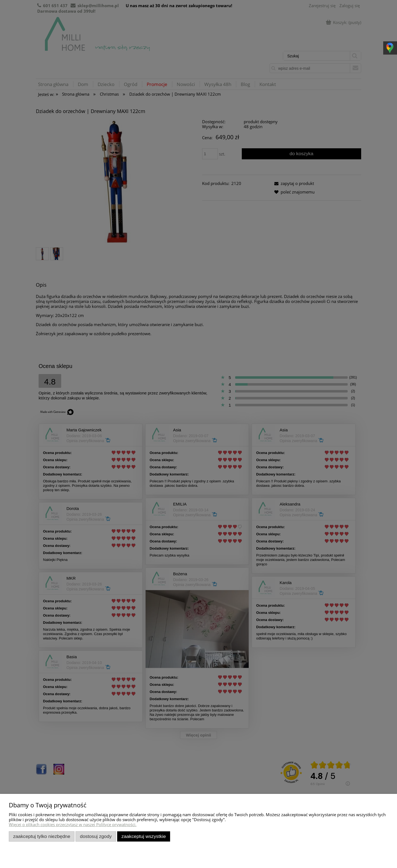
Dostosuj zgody (96, 836)
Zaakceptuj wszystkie (144, 836)
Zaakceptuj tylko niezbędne (42, 836)
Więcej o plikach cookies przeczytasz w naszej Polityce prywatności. (73, 824)
